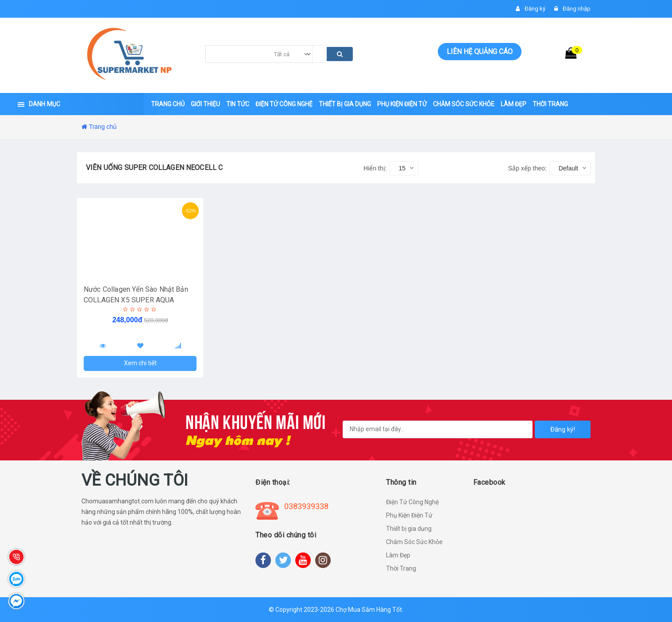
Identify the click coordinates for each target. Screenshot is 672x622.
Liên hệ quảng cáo (480, 52)
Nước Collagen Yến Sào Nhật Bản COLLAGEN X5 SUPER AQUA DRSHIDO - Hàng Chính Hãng (136, 300)
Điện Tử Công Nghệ (412, 502)
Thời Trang (401, 568)
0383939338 (306, 506)
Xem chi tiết (140, 363)
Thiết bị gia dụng (409, 529)
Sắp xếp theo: (527, 168)
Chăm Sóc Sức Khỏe (414, 542)
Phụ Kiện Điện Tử (409, 515)
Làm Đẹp (398, 555)
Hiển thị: (375, 168)
